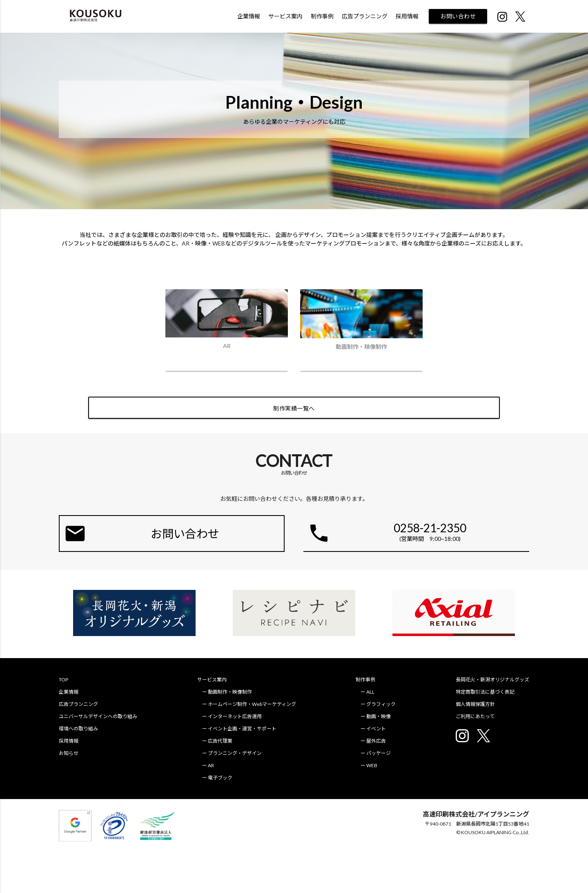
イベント (376, 729)
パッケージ (379, 753)
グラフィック (381, 704)
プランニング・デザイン (235, 753)
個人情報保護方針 (475, 704)
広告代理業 (220, 741)
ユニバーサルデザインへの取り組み (98, 716)
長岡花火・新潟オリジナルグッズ (492, 680)
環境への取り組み (78, 729)
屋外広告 (376, 741)
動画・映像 (379, 716)
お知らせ (69, 753)
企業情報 (249, 16)
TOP (63, 680)
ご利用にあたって (475, 716)
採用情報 (407, 16)
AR (211, 765)
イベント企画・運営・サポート (242, 729)
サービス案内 (285, 16)
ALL (370, 692)
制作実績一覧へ (294, 408)
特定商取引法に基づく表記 (485, 692)
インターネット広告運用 (235, 716)
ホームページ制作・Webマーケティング (252, 704)
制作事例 (322, 16)
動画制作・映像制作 (230, 692)
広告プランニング (365, 16)
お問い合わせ (458, 16)
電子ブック (220, 778)
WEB (372, 765)
